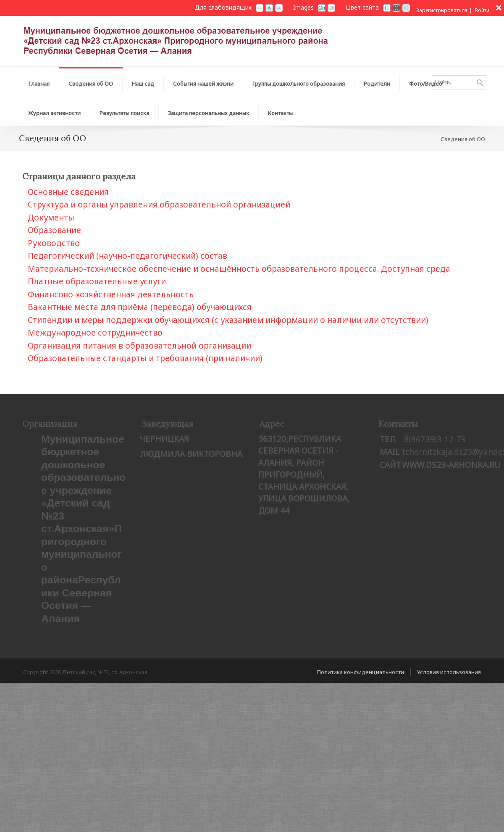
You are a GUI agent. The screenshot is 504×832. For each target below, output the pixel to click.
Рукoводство (54, 243)
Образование (54, 230)
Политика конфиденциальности (361, 672)
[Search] (459, 82)
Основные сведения (68, 192)
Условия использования (449, 672)
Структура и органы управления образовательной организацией (159, 205)
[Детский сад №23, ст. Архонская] (197, 40)
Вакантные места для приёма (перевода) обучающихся (140, 307)
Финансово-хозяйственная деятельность (111, 294)
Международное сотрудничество (95, 333)
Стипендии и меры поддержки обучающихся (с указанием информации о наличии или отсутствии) (228, 320)
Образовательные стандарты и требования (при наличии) (145, 358)
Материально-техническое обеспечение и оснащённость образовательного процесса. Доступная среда (239, 269)
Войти (482, 10)
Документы (51, 218)
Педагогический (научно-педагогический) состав (127, 256)
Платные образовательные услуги (97, 281)
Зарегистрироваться (442, 10)
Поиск (480, 83)
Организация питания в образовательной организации (139, 346)
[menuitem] (91, 81)
